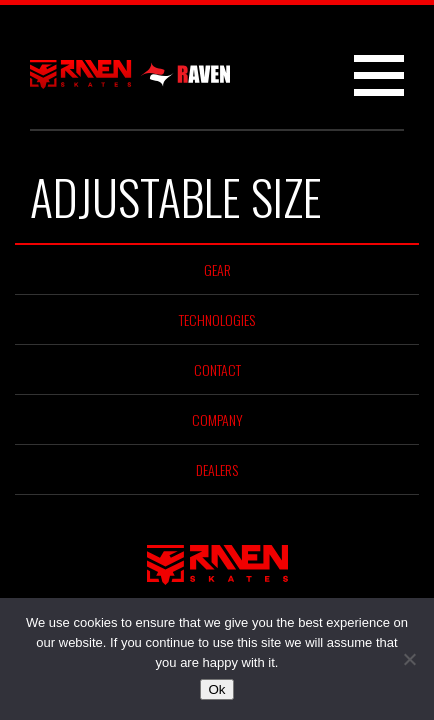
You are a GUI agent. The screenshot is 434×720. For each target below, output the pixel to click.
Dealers (217, 469)
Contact (217, 369)
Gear (217, 269)
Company (217, 419)
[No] (409, 659)
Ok (216, 689)
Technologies (217, 319)
